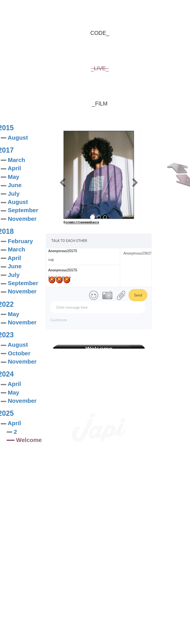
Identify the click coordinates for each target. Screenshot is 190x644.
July (14, 194)
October (19, 353)
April (14, 168)
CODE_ (100, 33)
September (23, 210)
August (18, 137)
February (20, 241)
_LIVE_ (100, 68)
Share (137, 360)
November (22, 219)
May (14, 177)
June (15, 185)
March (16, 160)
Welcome (29, 440)
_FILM (100, 104)
